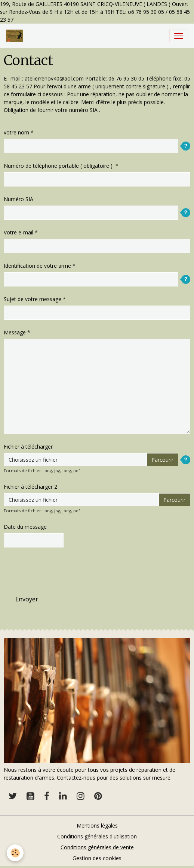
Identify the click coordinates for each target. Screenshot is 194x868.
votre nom (16, 132)
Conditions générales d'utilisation (97, 836)
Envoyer (27, 599)
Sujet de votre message (33, 299)
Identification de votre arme (37, 266)
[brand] (16, 36)
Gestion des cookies (97, 858)
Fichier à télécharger (28, 447)
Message (15, 332)
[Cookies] (15, 853)
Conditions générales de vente (97, 847)
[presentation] (61, 568)
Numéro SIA (19, 199)
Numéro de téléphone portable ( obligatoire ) (59, 166)
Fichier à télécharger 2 (30, 487)
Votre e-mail (19, 232)
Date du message (25, 527)
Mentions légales (97, 825)
